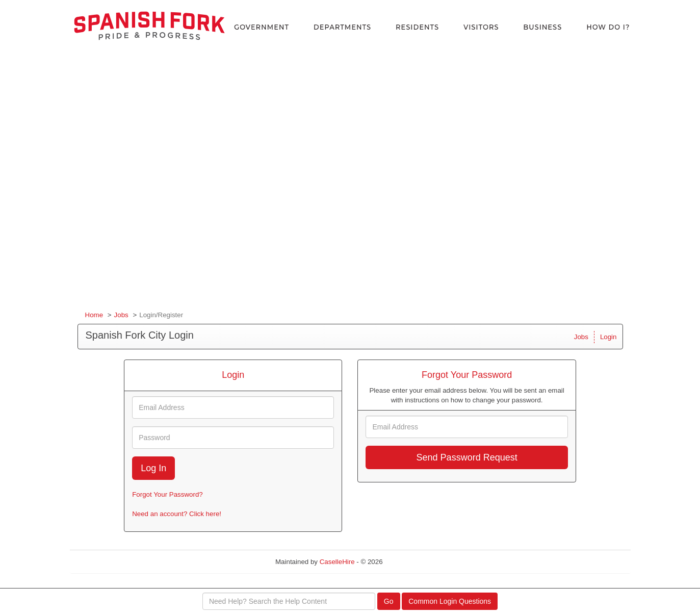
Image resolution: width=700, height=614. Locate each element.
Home (94, 315)
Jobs (121, 315)
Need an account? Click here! (177, 514)
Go (389, 601)
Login (608, 337)
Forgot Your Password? (167, 494)
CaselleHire (337, 562)
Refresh (413, 562)
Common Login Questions (450, 601)
